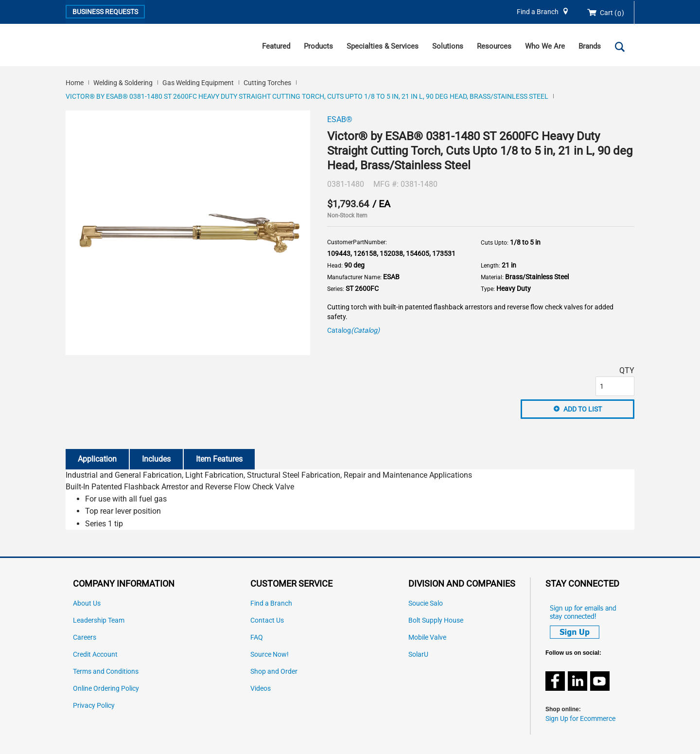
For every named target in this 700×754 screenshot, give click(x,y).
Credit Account (95, 655)
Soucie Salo (426, 603)
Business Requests (105, 12)
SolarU (418, 655)
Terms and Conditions (106, 672)
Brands (590, 46)
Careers (85, 637)
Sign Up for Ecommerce (580, 719)
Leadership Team (99, 620)
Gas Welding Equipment (198, 83)
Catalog (353, 331)
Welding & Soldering (123, 83)
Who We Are (545, 46)
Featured (276, 46)
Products (318, 46)
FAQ (257, 637)
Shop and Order (274, 672)
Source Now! (270, 655)
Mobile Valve (427, 637)
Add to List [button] (583, 409)
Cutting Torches (267, 83)
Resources (494, 46)
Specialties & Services (383, 46)
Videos (261, 689)
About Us (87, 603)
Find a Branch (538, 12)
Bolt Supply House (436, 620)
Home (75, 83)
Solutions (448, 46)
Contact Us (267, 620)
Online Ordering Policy (106, 689)
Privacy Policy (94, 706)
